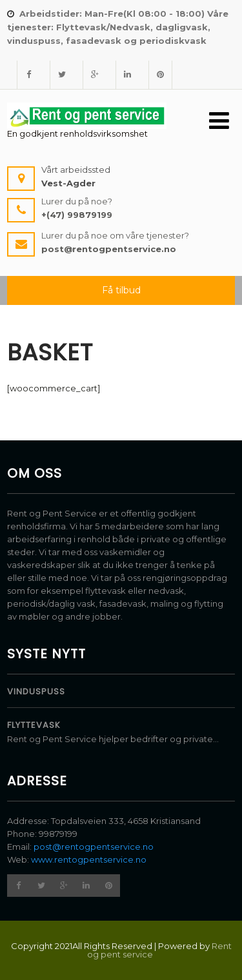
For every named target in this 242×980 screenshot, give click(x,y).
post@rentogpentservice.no (94, 847)
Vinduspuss (36, 691)
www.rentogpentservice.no (89, 859)
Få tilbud (121, 290)
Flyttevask (34, 725)
